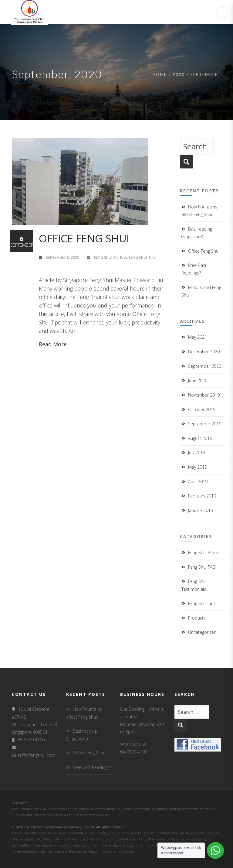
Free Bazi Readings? (92, 767)
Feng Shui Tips (142, 257)
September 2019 (205, 424)
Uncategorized (202, 632)
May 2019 (198, 467)
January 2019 (201, 510)
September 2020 (205, 366)
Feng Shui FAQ (202, 567)
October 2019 (202, 409)
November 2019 (204, 395)
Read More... (55, 344)
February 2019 (202, 496)
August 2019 (200, 438)
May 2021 (198, 337)
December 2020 (204, 352)
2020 (179, 75)
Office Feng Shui (84, 238)
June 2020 (198, 380)
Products (197, 618)
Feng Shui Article (111, 257)
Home (160, 75)
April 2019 (198, 482)
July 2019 (197, 452)
